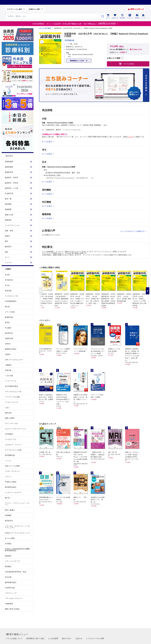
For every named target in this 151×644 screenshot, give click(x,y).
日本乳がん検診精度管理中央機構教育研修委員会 (17, 550)
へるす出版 (9, 376)
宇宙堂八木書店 (11, 482)
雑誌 (6, 252)
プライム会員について (14, 638)
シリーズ (8, 263)
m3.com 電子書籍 (45, 28)
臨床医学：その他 (11, 188)
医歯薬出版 (9, 317)
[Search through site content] (53, 16)
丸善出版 (8, 370)
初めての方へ (67, 638)
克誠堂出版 (9, 338)
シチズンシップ (11, 593)
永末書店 (8, 544)
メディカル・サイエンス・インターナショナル (17, 527)
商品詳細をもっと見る (77, 61)
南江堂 (7, 498)
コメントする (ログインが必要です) (133, 231)
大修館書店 (9, 604)
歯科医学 (8, 247)
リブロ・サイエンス (12, 471)
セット (7, 257)
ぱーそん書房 (10, 538)
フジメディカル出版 (12, 397)
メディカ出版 (10, 312)
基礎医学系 (9, 172)
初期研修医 (9, 162)
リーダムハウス (11, 439)
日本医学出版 (10, 588)
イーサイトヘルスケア (13, 492)
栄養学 (7, 236)
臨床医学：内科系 (11, 178)
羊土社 (7, 285)
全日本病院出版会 (11, 386)
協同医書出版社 (11, 582)
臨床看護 (8, 204)
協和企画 (8, 413)
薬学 (6, 241)
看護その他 (9, 215)
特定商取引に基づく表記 (35, 638)
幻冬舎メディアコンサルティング (17, 533)
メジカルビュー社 (11, 296)
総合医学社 (9, 333)
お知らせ (79, 638)
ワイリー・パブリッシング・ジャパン (17, 504)
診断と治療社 (10, 418)
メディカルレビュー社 (13, 392)
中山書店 (8, 328)
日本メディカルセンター (14, 360)
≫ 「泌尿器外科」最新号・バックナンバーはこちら (61, 130)
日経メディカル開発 (12, 466)
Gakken (8, 344)
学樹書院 (8, 515)
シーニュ (8, 461)
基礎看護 (8, 209)
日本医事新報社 (11, 301)
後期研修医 (9, 167)
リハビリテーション (12, 225)
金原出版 (8, 291)
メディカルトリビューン (14, 598)
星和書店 (8, 566)
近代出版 (8, 577)
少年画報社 (9, 434)
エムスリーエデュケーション (16, 429)
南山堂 (7, 307)
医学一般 (8, 199)
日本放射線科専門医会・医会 (16, 572)
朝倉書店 (8, 556)
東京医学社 (9, 521)
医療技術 (8, 220)
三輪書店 (8, 365)
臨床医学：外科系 (11, 183)
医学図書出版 (10, 455)
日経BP (8, 354)
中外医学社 (9, 280)
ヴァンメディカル (11, 423)
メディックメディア (12, 561)
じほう (7, 407)
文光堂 (7, 275)
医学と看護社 (10, 510)
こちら (130, 137)
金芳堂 (7, 322)
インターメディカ (11, 402)
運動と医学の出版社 (12, 609)
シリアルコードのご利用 (95, 638)
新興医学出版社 (11, 349)
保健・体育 (9, 231)
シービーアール (11, 381)
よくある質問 (53, 638)
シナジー (8, 477)
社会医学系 (9, 193)
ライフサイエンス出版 (13, 450)
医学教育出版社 (11, 487)
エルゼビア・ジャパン (13, 445)
